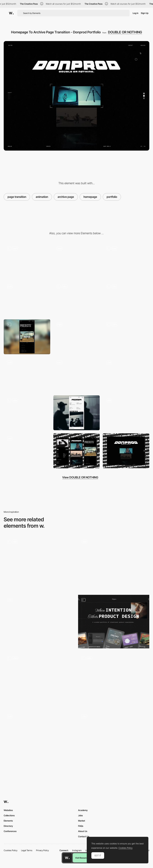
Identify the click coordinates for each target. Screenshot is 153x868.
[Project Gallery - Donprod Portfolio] (77, 375)
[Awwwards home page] (67, 858)
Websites (8, 810)
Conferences (10, 831)
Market (82, 821)
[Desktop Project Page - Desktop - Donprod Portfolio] (27, 375)
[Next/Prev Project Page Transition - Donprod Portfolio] (77, 299)
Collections (9, 815)
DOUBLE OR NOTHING (125, 32)
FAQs (81, 826)
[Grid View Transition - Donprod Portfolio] (27, 451)
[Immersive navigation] (39, 563)
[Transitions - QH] (114, 738)
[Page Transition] (39, 680)
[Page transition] (114, 563)
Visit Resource (82, 858)
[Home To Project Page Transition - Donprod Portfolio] (27, 299)
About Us (83, 831)
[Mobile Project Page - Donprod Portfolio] (126, 337)
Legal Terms (27, 850)
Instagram (77, 850)
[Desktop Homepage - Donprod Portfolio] (27, 261)
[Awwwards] (11, 13)
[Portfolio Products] (114, 622)
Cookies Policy (11, 850)
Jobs (80, 815)
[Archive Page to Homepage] (126, 375)
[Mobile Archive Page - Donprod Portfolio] (27, 337)
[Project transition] (39, 622)
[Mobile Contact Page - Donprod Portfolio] (77, 413)
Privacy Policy (42, 850)
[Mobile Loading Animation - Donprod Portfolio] (126, 261)
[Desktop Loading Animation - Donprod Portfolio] (77, 261)
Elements (8, 821)
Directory (8, 826)
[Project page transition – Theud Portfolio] (114, 680)
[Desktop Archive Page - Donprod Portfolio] (126, 299)
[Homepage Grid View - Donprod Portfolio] (126, 413)
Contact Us (84, 836)
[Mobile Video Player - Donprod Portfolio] (77, 337)
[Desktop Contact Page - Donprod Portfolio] (27, 413)
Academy (83, 810)
